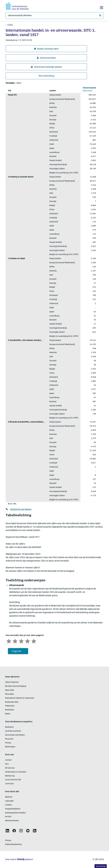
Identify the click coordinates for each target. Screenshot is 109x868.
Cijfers (10, 25)
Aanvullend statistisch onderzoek (20, 698)
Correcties (10, 784)
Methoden (10, 710)
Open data (10, 690)
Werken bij (10, 776)
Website (9, 797)
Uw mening (101, 866)
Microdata (9, 694)
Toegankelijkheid (13, 809)
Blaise (8, 714)
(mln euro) (89, 89)
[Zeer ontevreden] (9, 641)
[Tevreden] (28, 641)
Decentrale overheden (15, 735)
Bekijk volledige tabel (46, 49)
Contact (8, 760)
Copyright (9, 801)
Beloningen (10, 747)
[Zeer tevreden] (34, 641)
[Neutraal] (21, 641)
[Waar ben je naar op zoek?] (54, 16)
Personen (9, 739)
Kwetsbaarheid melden (15, 813)
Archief (8, 817)
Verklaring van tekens (21, 509)
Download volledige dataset (46, 67)
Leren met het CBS (13, 780)
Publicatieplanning (13, 844)
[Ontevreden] (15, 641)
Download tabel (46, 58)
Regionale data (12, 702)
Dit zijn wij (10, 768)
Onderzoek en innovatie (16, 772)
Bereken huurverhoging (16, 686)
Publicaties (10, 706)
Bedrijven (9, 727)
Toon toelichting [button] (46, 76)
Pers (7, 764)
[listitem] (7, 831)
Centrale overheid (13, 731)
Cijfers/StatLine (12, 682)
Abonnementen (12, 821)
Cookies (9, 805)
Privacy (8, 743)
